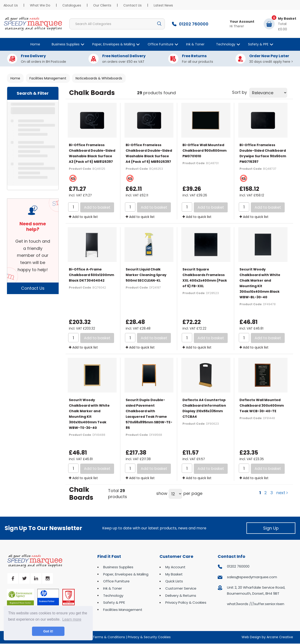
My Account (175, 567)
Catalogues (72, 5)
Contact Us (132, 5)
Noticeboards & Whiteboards (99, 78)
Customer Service (181, 588)
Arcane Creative (280, 637)
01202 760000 (238, 566)
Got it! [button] (48, 631)
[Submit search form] (159, 24)
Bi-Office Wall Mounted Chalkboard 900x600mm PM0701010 (204, 151)
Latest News (163, 5)
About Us (11, 5)
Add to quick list (83, 217)
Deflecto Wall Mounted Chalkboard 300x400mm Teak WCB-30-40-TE (262, 405)
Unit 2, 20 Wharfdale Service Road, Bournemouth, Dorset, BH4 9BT (256, 590)
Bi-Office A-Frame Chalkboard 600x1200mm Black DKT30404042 (91, 275)
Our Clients (102, 5)
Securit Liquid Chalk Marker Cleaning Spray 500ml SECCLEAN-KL (146, 275)
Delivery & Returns (181, 595)
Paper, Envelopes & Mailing (114, 44)
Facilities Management (48, 78)
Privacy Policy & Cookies (186, 602)
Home (35, 44)
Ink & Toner (195, 44)
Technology (226, 44)
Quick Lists (174, 581)
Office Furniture (161, 44)
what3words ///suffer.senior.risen (256, 604)
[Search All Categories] (117, 24)
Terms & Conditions (109, 637)
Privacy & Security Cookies (149, 637)
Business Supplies (66, 44)
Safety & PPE (258, 44)
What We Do (40, 5)
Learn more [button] (72, 619)
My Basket (174, 574)
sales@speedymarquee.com (252, 577)
